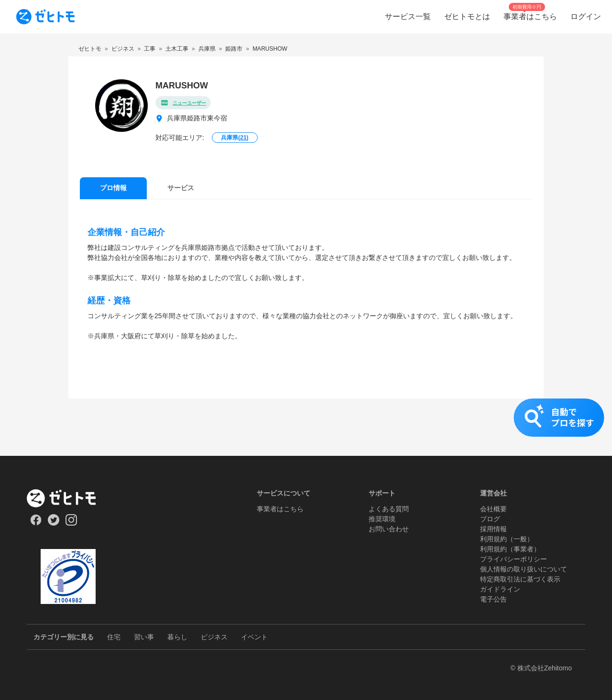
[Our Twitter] (53, 523)
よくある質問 (389, 509)
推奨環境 (382, 519)
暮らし (177, 637)
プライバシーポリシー (514, 559)
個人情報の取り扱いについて (524, 569)
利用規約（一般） (507, 539)
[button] (306, 427)
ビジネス (214, 637)
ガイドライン (500, 589)
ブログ (490, 519)
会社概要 (493, 509)
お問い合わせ (389, 529)
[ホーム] (68, 498)
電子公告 (493, 599)
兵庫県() (235, 138)
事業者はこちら (280, 509)
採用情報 (493, 529)
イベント (254, 637)
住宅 (114, 637)
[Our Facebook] (36, 523)
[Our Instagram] (71, 523)
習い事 (144, 637)
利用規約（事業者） (510, 549)
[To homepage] (45, 17)
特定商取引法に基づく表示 (520, 579)
